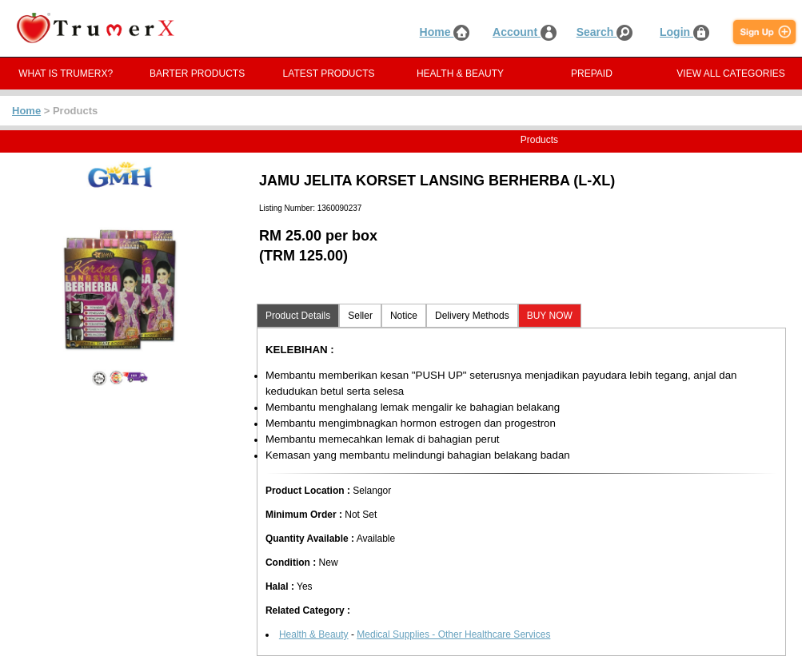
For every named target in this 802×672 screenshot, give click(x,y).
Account (525, 32)
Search (605, 32)
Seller (360, 316)
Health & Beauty (314, 634)
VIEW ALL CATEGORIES (730, 74)
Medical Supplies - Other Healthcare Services (453, 634)
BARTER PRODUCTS (197, 74)
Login (684, 32)
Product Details (298, 316)
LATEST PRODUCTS (329, 74)
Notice (404, 316)
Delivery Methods (472, 316)
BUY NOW (550, 316)
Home (445, 32)
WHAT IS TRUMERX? (66, 74)
